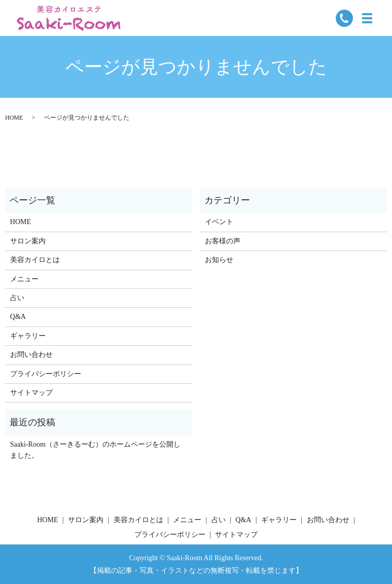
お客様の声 (223, 241)
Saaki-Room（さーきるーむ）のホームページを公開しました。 (95, 450)
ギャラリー (28, 336)
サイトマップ (31, 393)
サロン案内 (28, 241)
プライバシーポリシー (46, 374)
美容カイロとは (35, 260)
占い (17, 298)
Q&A (18, 317)
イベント (219, 222)
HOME (14, 118)
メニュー (24, 279)
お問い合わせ (31, 355)
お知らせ (219, 260)
